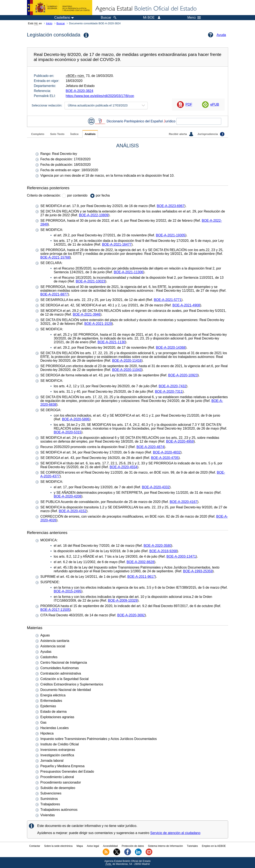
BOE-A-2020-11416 (127, 361)
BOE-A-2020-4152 (73, 511)
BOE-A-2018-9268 (163, 551)
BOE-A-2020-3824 (80, 91)
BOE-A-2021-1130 (111, 342)
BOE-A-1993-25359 (198, 571)
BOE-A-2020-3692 (131, 615)
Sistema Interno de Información (165, 846)
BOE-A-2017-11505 (55, 610)
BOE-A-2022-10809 (94, 215)
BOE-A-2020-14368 (171, 348)
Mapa (80, 846)
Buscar (61, 23)
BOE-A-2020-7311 (169, 392)
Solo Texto (57, 134)
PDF (189, 104)
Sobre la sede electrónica (58, 846)
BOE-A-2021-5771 (168, 300)
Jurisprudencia (211, 134)
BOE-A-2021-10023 (90, 281)
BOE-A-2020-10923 (183, 375)
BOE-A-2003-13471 (181, 556)
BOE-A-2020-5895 (76, 419)
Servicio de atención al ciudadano (175, 833)
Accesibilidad (110, 846)
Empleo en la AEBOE (214, 846)
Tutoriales (192, 846)
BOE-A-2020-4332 (156, 487)
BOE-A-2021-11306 (129, 272)
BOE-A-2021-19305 (171, 235)
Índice (74, 134)
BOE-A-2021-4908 (186, 305)
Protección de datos (133, 846)
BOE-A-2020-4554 (123, 467)
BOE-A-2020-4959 (180, 441)
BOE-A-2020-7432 (172, 386)
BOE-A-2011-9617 (141, 577)
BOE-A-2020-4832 (167, 452)
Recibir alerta (181, 134)
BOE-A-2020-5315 (68, 432)
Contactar (35, 846)
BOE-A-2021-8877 (54, 294)
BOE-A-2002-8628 (140, 562)
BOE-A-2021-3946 (87, 314)
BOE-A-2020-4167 (184, 502)
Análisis (90, 134)
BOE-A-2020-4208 (68, 496)
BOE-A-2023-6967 (171, 206)
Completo (38, 134)
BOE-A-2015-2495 (68, 591)
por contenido (77, 195)
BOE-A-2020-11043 (127, 370)
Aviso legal (93, 846)
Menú (194, 18)
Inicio (49, 23)
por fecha (103, 195)
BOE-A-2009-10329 (123, 600)
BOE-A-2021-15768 (55, 257)
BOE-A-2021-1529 (98, 324)
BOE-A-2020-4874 (150, 447)
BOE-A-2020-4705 (165, 458)
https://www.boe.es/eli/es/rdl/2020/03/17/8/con (100, 96)
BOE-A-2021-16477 (117, 244)
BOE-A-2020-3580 (157, 546)
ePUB (215, 104)
